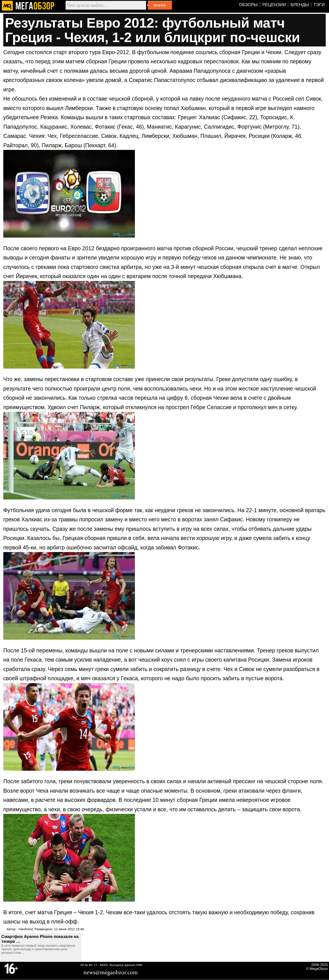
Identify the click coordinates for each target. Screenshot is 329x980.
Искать (160, 5)
